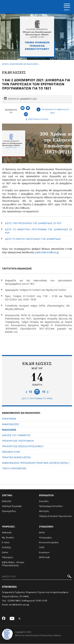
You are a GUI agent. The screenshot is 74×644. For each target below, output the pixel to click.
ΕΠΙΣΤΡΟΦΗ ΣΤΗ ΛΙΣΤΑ (37, 119)
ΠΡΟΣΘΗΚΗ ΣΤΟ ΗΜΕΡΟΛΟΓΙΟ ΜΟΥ (53, 110)
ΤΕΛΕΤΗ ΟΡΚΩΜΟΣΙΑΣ (14, 468)
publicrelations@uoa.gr (47, 252)
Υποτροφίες (46, 537)
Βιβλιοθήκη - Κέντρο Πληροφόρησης (13, 564)
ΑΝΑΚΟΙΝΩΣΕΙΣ (11, 424)
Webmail (7, 533)
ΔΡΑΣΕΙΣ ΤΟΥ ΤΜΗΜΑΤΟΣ (16, 435)
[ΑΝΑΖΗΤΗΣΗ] (37, 577)
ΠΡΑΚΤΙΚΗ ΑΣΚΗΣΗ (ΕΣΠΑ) (16, 457)
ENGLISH (7, 501)
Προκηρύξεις (9, 511)
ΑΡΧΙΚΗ (5, 64)
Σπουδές (44, 501)
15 (45, 392)
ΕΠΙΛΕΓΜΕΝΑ (9, 419)
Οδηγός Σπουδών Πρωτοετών (55, 516)
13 (29, 392)
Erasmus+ (44, 552)
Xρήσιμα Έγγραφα (12, 506)
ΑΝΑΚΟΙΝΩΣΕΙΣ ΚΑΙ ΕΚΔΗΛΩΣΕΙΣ (24, 64)
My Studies (8, 537)
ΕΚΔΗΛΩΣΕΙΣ (9, 430)
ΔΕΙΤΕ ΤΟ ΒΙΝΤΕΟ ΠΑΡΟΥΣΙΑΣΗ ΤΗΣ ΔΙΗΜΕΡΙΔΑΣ (33, 239)
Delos (5, 552)
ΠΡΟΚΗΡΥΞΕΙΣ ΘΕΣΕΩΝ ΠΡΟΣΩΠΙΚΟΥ (23, 446)
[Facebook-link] (4, 619)
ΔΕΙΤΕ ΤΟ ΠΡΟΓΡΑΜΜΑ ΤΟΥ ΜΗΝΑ (37, 399)
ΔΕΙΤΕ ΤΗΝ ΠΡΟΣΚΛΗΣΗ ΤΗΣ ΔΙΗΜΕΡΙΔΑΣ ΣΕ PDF (33, 223)
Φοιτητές (44, 511)
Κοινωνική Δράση (49, 542)
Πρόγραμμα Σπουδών (51, 506)
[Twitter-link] (20, 619)
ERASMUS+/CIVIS (11, 452)
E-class (6, 542)
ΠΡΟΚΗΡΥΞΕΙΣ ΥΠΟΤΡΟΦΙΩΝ (18, 441)
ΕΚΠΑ (42, 533)
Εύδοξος (7, 547)
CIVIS (42, 547)
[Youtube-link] (12, 619)
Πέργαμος (7, 557)
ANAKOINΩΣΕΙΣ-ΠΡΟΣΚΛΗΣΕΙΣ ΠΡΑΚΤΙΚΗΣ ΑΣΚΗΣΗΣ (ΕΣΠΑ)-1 (36, 463)
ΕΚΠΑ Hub (44, 557)
